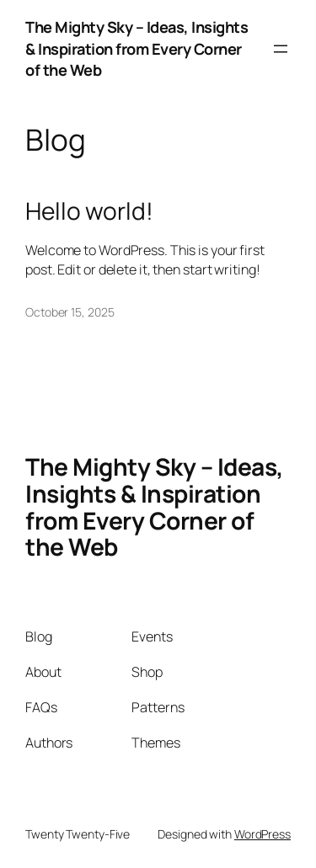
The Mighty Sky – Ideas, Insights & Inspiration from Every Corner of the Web (137, 48)
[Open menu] (281, 49)
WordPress (262, 834)
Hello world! (89, 211)
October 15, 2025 (70, 312)
